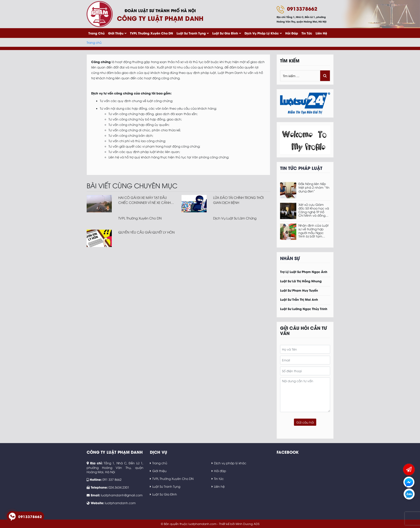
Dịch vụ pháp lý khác (262, 33)
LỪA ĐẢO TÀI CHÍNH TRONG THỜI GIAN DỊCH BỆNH (238, 200)
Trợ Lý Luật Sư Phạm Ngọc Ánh (304, 272)
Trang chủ (96, 33)
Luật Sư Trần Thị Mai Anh (299, 300)
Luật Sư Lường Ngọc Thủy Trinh (304, 309)
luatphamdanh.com (120, 503)
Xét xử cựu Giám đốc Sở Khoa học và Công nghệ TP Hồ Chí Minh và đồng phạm (314, 210)
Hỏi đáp (292, 33)
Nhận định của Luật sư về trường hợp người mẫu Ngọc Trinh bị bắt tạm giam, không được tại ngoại (314, 231)
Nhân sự (290, 258)
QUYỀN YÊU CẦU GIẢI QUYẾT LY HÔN (146, 232)
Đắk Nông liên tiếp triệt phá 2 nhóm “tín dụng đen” (314, 187)
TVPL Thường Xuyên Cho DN (152, 33)
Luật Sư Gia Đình (225, 33)
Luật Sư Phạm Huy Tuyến (299, 290)
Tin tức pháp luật (301, 168)
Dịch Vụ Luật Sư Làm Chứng (235, 218)
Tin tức (307, 33)
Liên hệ (321, 33)
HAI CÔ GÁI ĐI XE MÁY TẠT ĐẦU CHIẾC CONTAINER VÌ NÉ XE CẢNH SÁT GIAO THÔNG (144, 200)
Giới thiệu (116, 33)
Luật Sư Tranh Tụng (191, 33)
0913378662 (302, 8)
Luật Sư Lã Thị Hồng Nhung (301, 281)
